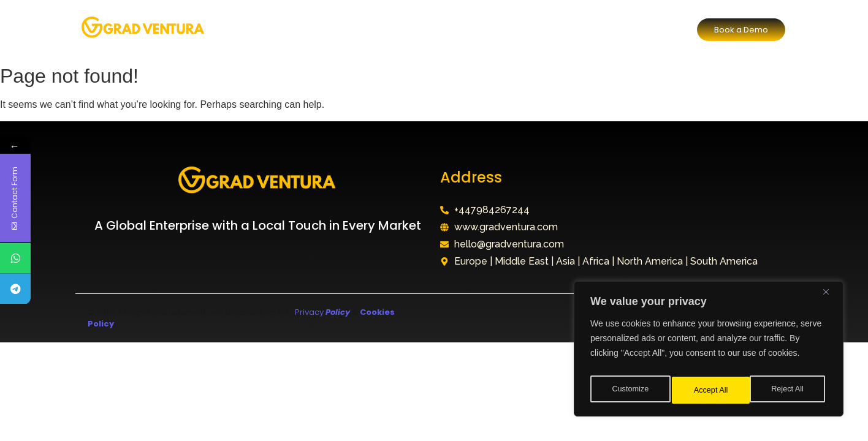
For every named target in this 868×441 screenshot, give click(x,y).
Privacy (322, 312)
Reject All (710, 390)
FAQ (506, 29)
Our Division (353, 29)
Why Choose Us (438, 29)
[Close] (831, 298)
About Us (284, 29)
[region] (709, 352)
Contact (555, 29)
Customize (630, 390)
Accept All (789, 390)
